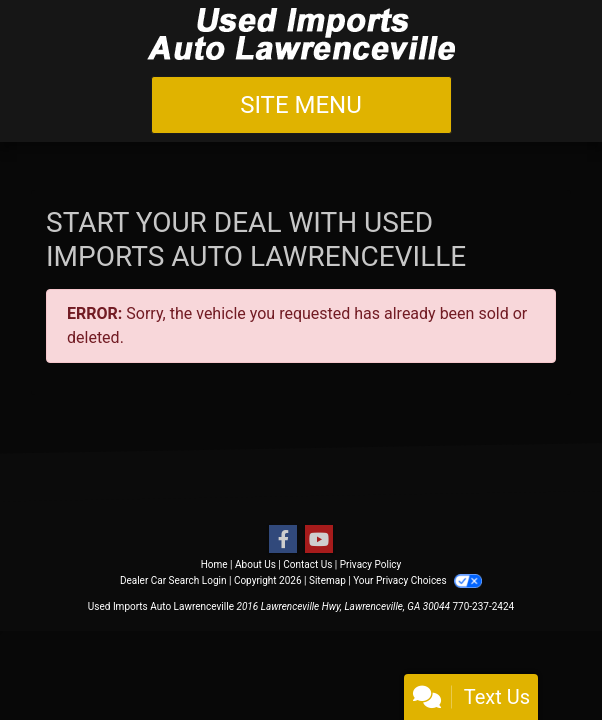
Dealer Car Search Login (173, 580)
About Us (255, 564)
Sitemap (327, 580)
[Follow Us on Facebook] (283, 540)
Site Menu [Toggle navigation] (301, 105)
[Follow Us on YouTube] (319, 540)
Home (214, 564)
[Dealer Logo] (301, 34)
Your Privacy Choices (417, 580)
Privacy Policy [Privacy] (371, 564)
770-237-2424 (483, 606)
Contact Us (307, 564)
